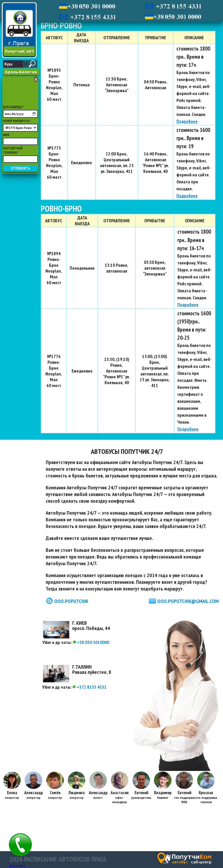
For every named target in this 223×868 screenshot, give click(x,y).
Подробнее (187, 121)
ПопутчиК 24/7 (19, 51)
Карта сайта (17, 866)
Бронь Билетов (21, 72)
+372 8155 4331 (89, 687)
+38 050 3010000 (91, 642)
